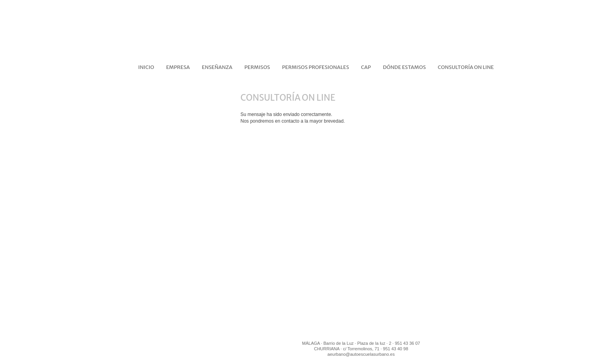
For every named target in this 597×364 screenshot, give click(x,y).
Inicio (146, 67)
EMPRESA (178, 67)
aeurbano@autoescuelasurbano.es (361, 354)
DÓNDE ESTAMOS (404, 67)
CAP (366, 67)
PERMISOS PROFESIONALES (316, 67)
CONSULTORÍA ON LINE (466, 67)
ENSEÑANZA (217, 67)
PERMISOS (257, 67)
